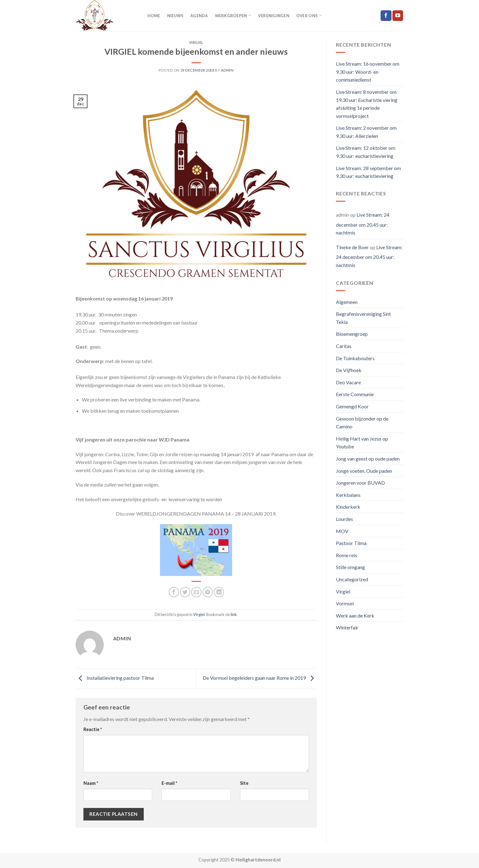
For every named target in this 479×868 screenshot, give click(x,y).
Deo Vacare (348, 382)
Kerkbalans (348, 495)
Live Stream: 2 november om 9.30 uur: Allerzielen (366, 132)
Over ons (309, 15)
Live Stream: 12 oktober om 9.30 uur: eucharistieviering (366, 152)
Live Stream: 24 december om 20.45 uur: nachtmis (363, 224)
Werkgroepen (233, 15)
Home (154, 16)
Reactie (93, 729)
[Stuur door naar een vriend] (196, 592)
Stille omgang (350, 567)
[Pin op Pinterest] (208, 592)
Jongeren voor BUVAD (360, 483)
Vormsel (345, 603)
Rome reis (347, 555)
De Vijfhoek (349, 370)
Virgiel (196, 42)
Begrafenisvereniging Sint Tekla (363, 318)
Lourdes (344, 519)
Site (244, 783)
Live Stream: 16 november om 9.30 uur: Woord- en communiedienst (368, 72)
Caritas (344, 346)
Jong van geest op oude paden (368, 459)
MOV (342, 531)
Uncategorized (352, 579)
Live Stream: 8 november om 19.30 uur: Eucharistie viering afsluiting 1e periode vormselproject (367, 104)
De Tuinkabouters (355, 358)
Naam (91, 783)
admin (227, 70)
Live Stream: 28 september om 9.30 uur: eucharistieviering (368, 172)
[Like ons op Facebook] (386, 16)
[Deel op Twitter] (185, 592)
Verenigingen (274, 16)
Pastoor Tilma (351, 543)
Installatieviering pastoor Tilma (115, 678)
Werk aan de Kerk (355, 616)
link (234, 614)
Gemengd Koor (352, 406)
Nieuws (175, 16)
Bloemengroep (352, 334)
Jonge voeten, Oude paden (364, 471)
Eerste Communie (355, 394)
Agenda (199, 16)
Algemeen (347, 302)
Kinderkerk (348, 507)
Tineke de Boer (352, 247)
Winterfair (347, 627)
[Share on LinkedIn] (219, 592)
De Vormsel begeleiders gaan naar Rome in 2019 (260, 678)
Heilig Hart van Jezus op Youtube (362, 443)
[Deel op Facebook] (174, 592)
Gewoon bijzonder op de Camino (362, 423)
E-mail (169, 783)
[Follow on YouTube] (398, 16)
